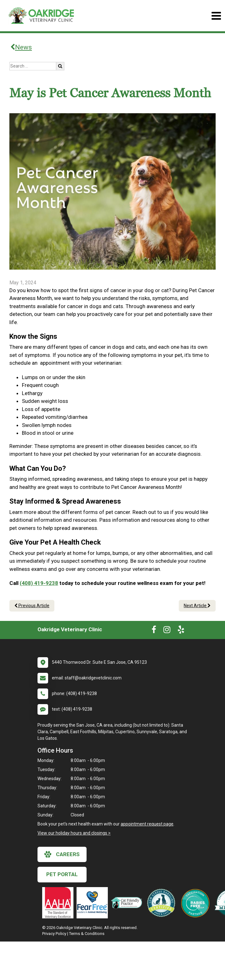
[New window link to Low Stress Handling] (162, 903)
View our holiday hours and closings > (74, 833)
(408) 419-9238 (39, 583)
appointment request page (147, 824)
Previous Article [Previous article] (32, 606)
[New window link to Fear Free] (94, 903)
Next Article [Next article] (197, 606)
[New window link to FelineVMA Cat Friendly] (128, 903)
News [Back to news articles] (21, 47)
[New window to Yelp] (181, 631)
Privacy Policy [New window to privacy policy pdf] (54, 934)
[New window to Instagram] (167, 631)
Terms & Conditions (87, 934)
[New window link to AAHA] (59, 903)
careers (62, 854)
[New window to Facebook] (154, 631)
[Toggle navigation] (216, 16)
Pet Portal (62, 874)
